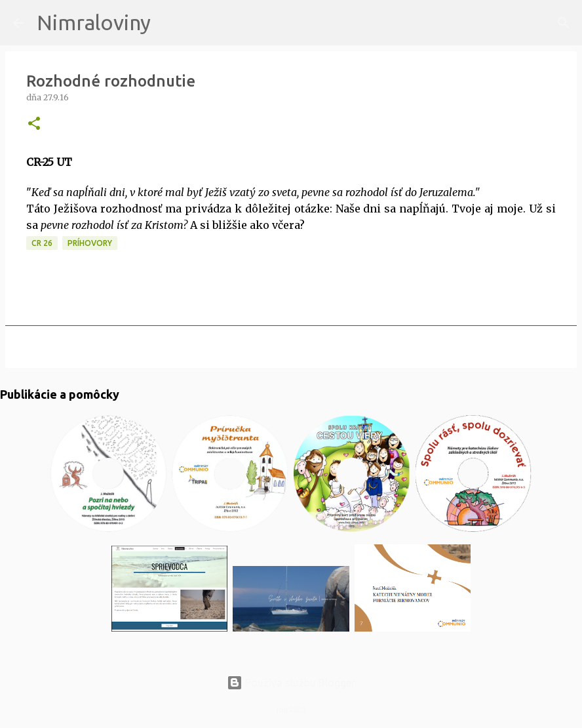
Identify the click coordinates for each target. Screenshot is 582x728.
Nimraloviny (94, 22)
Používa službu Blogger (291, 683)
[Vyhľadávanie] (169, 23)
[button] (34, 124)
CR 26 (42, 243)
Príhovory (90, 243)
